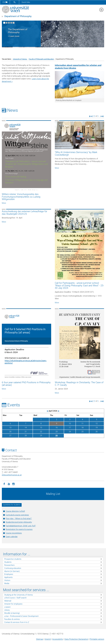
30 (57, 436)
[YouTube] (9, 484)
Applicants (8, 577)
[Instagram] (13, 484)
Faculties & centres (12, 619)
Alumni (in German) (12, 571)
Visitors (7, 580)
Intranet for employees (13, 604)
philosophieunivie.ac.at (12, 475)
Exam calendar (12, 537)
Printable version (97, 639)
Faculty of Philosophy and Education (41, 59)
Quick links (26, 2)
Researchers (9, 565)
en (5, 2)
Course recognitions (14, 533)
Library (7, 610)
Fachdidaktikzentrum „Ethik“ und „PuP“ (21, 526)
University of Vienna (20, 59)
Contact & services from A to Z (17, 622)
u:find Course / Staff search (15, 598)
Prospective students (13, 559)
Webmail (8, 601)
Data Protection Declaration (76, 639)
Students (8, 562)
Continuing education (13, 568)
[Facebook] (4, 484)
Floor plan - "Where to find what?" (19, 519)
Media (7, 583)
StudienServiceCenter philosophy (19, 522)
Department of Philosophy (18, 16)
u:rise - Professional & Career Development (21, 616)
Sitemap (40, 639)
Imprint (48, 639)
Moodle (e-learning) (12, 613)
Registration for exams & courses (19, 529)
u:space (7, 607)
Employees (9, 574)
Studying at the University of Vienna (18, 595)
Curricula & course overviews (17, 515)
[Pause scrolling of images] (14, 23)
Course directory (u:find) (15, 511)
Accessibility (58, 639)
